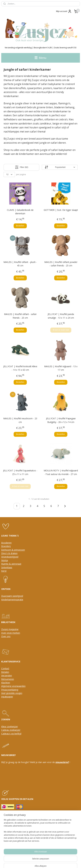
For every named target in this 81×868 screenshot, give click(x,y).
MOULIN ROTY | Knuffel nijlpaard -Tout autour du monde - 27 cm (61, 472)
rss (32, 862)
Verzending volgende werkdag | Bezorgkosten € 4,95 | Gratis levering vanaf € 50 (40, 48)
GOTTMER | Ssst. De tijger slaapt (61, 210)
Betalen (5, 672)
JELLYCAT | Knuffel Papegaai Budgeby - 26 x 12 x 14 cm (61, 420)
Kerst (4, 571)
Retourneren (8, 679)
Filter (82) (21, 167)
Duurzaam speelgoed (12, 596)
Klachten (6, 683)
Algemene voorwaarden (13, 686)
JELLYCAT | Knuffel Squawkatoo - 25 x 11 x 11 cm (20, 472)
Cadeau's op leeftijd (11, 734)
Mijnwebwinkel (72, 862)
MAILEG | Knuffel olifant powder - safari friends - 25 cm (61, 264)
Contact (5, 668)
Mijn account (64, 11)
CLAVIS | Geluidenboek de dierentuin (20, 212)
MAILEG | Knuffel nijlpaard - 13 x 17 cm (61, 368)
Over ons (6, 636)
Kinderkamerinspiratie (12, 600)
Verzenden (7, 676)
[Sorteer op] (60, 167)
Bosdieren (6, 543)
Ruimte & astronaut (11, 564)
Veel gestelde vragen (12, 693)
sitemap (26, 862)
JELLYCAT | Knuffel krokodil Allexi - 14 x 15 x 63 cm (20, 368)
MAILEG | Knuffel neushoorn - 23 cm (20, 420)
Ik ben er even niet (61, 330)
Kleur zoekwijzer (10, 726)
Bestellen (20, 226)
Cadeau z (6, 730)
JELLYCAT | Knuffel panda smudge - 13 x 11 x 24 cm (61, 316)
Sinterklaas (7, 567)
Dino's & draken (9, 553)
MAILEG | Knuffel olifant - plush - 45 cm (20, 264)
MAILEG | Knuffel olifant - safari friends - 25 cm (20, 316)
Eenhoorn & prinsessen (13, 550)
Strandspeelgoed (10, 557)
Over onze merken (11, 633)
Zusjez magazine (10, 629)
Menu (40, 58)
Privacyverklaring (10, 690)
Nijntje (5, 560)
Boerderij (6, 546)
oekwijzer (16, 730)
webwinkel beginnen (44, 862)
